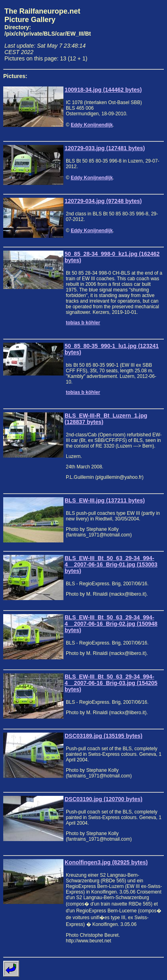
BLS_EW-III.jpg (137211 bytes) (105, 500)
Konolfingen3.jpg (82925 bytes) (106, 862)
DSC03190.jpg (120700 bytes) (104, 799)
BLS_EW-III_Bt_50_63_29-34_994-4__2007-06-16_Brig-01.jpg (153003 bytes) (111, 564)
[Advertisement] (129, 34)
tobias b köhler (83, 323)
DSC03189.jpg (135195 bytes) (104, 736)
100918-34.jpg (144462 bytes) (103, 90)
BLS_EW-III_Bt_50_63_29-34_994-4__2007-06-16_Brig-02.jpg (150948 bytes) (111, 624)
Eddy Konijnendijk (92, 125)
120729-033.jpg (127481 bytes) (105, 148)
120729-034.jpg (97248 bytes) (103, 201)
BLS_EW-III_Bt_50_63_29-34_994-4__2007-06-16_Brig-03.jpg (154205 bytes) (111, 683)
